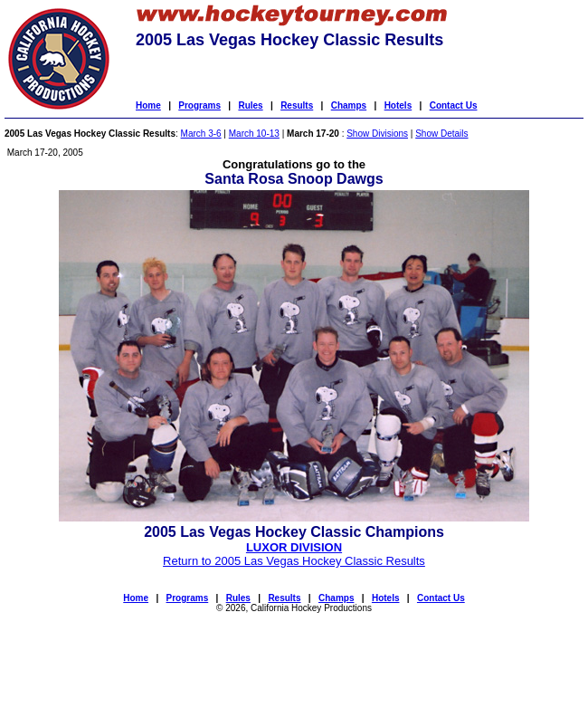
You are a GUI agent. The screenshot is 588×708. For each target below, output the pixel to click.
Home (148, 105)
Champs (349, 105)
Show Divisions (377, 134)
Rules (250, 105)
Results (297, 105)
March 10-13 (254, 134)
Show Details (441, 134)
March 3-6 (201, 134)
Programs (199, 105)
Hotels (398, 105)
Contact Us (454, 105)
